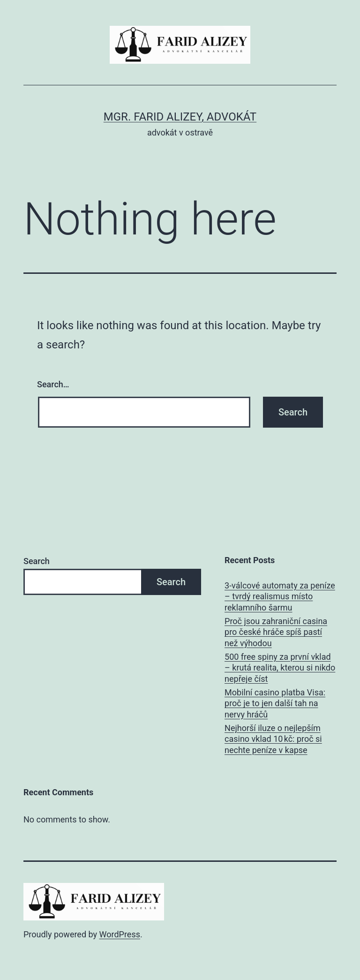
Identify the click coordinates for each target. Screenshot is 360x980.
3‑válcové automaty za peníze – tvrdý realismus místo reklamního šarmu (280, 596)
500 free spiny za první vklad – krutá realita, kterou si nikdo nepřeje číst (280, 668)
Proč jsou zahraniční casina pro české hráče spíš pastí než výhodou (276, 632)
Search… (53, 384)
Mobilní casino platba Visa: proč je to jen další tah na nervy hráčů (275, 703)
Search (37, 561)
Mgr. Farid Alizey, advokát (180, 117)
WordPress (120, 934)
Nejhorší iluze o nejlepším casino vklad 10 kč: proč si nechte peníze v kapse (273, 739)
